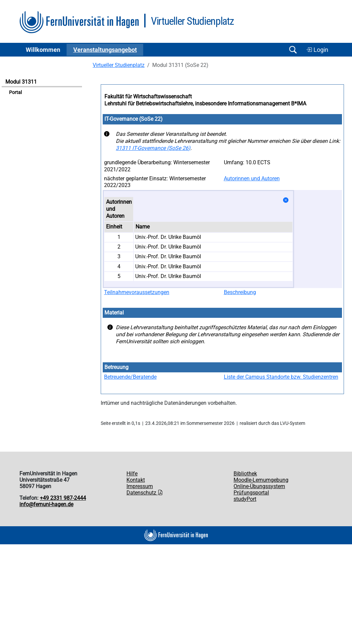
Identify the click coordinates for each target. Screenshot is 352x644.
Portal (15, 93)
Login (317, 50)
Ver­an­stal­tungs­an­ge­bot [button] (105, 50)
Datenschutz (145, 493)
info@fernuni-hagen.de (46, 504)
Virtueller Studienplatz (119, 65)
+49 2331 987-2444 (63, 498)
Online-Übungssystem (259, 486)
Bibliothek (245, 474)
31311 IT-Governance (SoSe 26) (153, 148)
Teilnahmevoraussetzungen (137, 292)
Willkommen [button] (43, 50)
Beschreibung (240, 292)
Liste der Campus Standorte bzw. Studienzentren (281, 377)
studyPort (245, 499)
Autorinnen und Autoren (252, 178)
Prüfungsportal (251, 493)
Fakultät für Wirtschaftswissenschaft (148, 97)
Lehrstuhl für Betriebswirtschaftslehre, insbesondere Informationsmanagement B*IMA (205, 104)
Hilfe (132, 474)
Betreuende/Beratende (130, 377)
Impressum (140, 486)
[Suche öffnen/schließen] (293, 50)
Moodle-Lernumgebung (261, 480)
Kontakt (136, 480)
